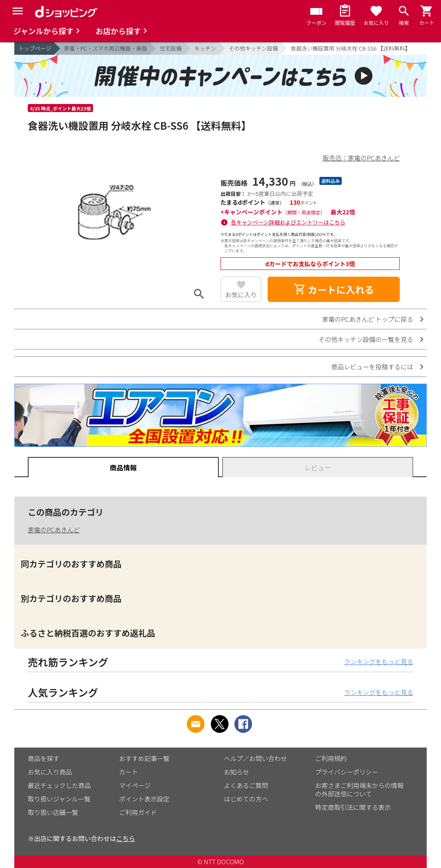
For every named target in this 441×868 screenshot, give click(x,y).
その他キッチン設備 (254, 48)
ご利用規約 (331, 758)
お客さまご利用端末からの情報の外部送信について (359, 789)
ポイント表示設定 (144, 799)
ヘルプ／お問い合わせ (255, 758)
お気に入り (241, 295)
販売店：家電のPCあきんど (361, 158)
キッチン (205, 48)
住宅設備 (170, 48)
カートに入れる (334, 289)
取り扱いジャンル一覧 (59, 799)
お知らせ (236, 772)
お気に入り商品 (50, 772)
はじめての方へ (246, 799)
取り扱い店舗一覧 (53, 812)
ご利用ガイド (138, 812)
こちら (126, 838)
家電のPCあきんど (54, 530)
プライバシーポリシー (347, 772)
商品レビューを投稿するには (372, 367)
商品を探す (44, 758)
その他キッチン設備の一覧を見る (366, 339)
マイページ (135, 785)
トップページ (35, 48)
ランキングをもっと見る (379, 661)
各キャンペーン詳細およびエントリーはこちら (288, 222)
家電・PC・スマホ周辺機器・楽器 (106, 48)
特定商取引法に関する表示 (353, 807)
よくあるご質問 (246, 785)
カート (129, 772)
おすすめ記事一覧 (144, 758)
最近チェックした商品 (59, 785)
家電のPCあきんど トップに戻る (368, 319)
